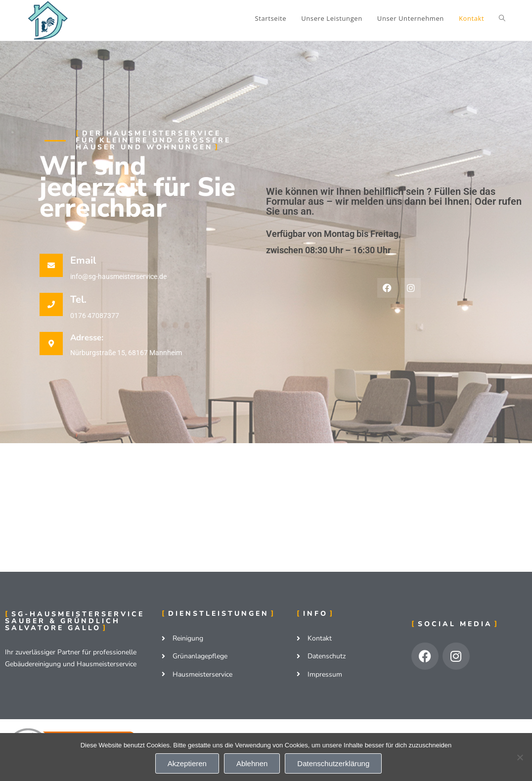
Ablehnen (252, 763)
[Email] (51, 265)
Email (83, 260)
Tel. (78, 299)
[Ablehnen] (520, 757)
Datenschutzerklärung (333, 763)
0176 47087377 (95, 316)
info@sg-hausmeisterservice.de (118, 276)
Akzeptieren (187, 763)
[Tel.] (51, 304)
